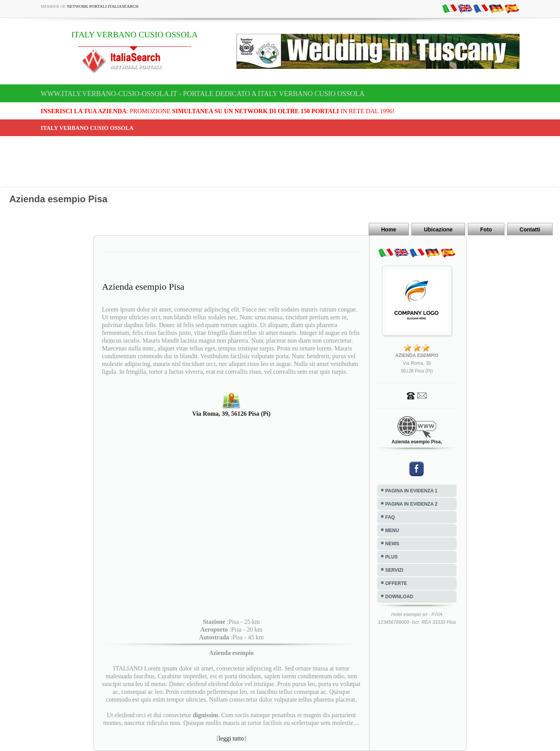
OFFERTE (396, 583)
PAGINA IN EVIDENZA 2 (411, 504)
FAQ (390, 517)
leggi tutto (231, 738)
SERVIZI (394, 570)
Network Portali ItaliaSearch (103, 6)
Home (389, 229)
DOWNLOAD (399, 597)
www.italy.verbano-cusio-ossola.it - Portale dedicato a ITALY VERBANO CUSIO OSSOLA (203, 94)
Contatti (530, 229)
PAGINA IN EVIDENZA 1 (411, 491)
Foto (486, 229)
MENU (392, 530)
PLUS (392, 557)
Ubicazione (438, 229)
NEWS (392, 544)
